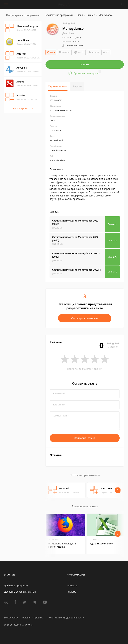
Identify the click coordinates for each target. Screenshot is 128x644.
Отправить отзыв (85, 438)
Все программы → (23, 109)
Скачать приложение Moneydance (75, 222)
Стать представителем (85, 318)
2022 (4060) (71, 38)
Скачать (85, 64)
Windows (65, 52)
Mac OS (79, 52)
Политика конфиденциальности (66, 618)
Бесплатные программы (59, 15)
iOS (106, 52)
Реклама (71, 592)
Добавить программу (16, 585)
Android (94, 52)
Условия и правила (33, 618)
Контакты (72, 585)
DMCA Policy (11, 618)
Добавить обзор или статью (20, 592)
